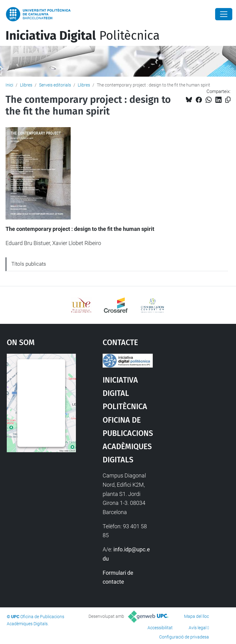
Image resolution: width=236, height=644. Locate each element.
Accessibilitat (160, 628)
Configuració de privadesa (184, 637)
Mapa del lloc (197, 616)
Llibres (26, 85)
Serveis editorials (55, 85)
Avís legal (198, 628)
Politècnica (83, 36)
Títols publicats (29, 264)
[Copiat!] (228, 100)
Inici (9, 85)
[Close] (224, 14)
